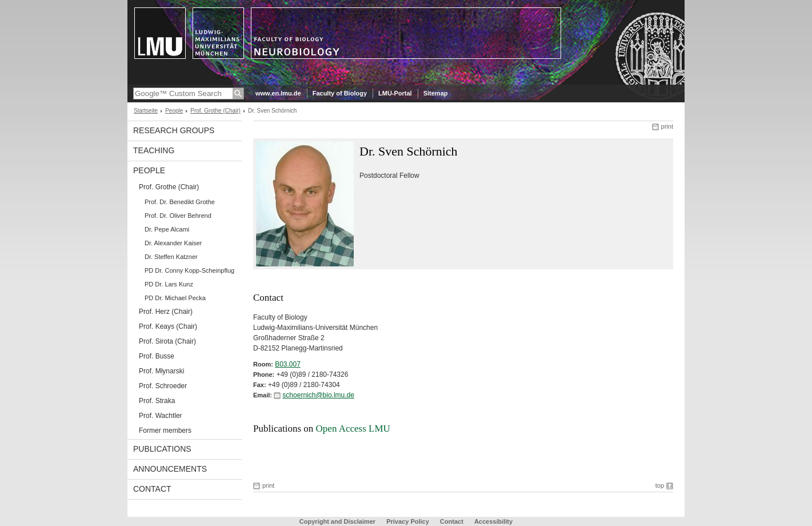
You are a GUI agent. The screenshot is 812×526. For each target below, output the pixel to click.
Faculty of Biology (340, 93)
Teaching (154, 150)
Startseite (146, 111)
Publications (162, 449)
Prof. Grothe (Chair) (215, 111)
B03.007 (288, 364)
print (667, 126)
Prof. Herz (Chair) (166, 312)
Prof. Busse (157, 356)
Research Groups (174, 130)
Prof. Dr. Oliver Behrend (178, 216)
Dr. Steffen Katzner (171, 257)
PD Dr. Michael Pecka (175, 298)
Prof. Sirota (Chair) (167, 341)
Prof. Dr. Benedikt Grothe (180, 202)
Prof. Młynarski (161, 371)
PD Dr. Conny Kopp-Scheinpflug (189, 270)
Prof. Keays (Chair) (168, 326)
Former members (165, 431)
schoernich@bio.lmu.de (318, 395)
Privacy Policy (408, 521)
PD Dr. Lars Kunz (169, 284)
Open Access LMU (353, 429)
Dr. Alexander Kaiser (173, 243)
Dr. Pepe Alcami (167, 229)
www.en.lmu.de (278, 93)
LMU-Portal (395, 93)
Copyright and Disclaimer (337, 521)
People (174, 111)
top (660, 485)
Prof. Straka (157, 401)
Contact (152, 489)
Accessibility (493, 521)
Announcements (170, 469)
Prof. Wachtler (161, 416)
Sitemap (436, 93)
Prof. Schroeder (163, 386)
